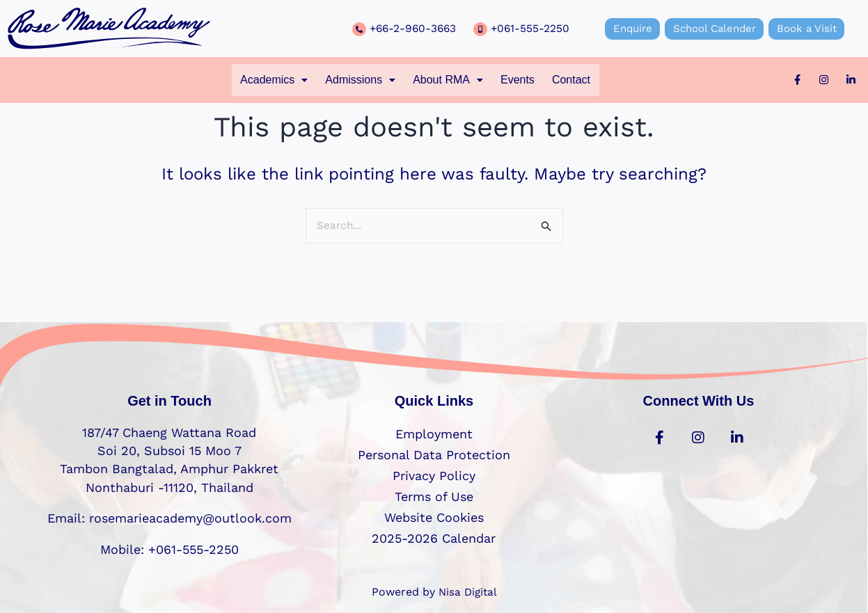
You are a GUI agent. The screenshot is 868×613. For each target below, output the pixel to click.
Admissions (352, 81)
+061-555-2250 (531, 28)
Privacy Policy (434, 476)
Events (529, 81)
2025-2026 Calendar (434, 538)
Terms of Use (434, 496)
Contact (591, 81)
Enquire (626, 28)
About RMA (451, 81)
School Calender (714, 28)
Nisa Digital (468, 592)
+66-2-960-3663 (415, 28)
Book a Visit (813, 28)
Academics (255, 81)
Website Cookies (434, 517)
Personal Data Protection (434, 455)
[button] (255, 81)
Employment (434, 434)
